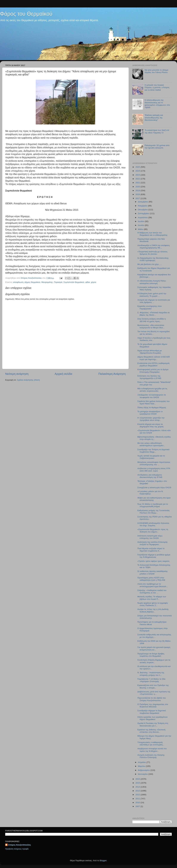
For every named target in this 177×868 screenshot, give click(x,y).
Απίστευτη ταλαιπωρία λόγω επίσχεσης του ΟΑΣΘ (150, 537)
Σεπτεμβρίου (144, 213)
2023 (138, 175)
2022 (138, 179)
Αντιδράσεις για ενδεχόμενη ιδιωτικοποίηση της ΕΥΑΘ (150, 476)
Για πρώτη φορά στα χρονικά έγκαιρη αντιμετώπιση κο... (154, 648)
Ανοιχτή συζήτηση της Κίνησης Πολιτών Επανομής (151, 756)
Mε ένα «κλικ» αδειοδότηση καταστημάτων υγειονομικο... (151, 444)
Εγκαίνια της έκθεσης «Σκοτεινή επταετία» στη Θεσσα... (151, 731)
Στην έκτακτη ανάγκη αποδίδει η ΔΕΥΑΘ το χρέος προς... (152, 320)
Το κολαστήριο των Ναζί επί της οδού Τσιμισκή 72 (157, 131)
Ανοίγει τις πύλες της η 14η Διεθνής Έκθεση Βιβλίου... (153, 610)
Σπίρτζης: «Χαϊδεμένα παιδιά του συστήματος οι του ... (152, 592)
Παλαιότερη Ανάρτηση (112, 374)
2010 (138, 803)
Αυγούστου (143, 217)
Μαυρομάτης (47, 282)
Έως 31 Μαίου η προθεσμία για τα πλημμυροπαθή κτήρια (153, 505)
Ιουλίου (141, 221)
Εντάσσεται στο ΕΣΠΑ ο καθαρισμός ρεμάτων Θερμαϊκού (154, 364)
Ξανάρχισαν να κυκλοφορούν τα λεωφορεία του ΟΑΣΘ (152, 396)
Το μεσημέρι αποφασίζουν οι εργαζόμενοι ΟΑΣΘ (150, 413)
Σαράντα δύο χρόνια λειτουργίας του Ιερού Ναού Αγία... (153, 402)
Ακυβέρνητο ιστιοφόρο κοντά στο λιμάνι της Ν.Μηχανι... (152, 750)
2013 (138, 791)
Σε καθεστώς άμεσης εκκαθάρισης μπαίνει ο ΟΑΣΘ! (153, 572)
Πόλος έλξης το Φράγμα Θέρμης (152, 407)
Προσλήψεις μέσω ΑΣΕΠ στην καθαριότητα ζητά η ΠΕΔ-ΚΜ (151, 579)
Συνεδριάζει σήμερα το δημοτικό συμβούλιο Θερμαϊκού (152, 712)
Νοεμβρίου (143, 206)
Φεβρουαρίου (144, 770)
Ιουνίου (141, 225)
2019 (138, 191)
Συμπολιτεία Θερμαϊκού (74, 282)
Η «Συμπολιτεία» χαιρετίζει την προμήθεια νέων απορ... (151, 419)
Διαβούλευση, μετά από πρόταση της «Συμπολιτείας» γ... (154, 693)
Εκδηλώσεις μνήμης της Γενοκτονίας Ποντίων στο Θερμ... (154, 512)
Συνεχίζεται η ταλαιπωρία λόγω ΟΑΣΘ (154, 487)
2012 (138, 795)
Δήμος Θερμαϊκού (32, 282)
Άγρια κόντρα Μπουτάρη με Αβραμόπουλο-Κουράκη (150, 352)
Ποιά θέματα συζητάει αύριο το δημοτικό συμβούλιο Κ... (151, 550)
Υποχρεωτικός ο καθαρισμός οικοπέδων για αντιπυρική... (151, 743)
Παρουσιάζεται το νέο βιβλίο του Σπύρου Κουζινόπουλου (152, 699)
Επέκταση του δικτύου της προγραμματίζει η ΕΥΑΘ (149, 377)
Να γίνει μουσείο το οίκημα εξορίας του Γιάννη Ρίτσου (156, 71)
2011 (138, 799)
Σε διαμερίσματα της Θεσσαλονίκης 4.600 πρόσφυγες (153, 259)
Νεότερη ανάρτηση (17, 374)
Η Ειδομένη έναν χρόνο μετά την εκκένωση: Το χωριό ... (152, 295)
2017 (138, 198)
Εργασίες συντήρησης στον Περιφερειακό (150, 307)
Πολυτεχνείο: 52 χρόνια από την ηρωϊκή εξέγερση (157, 147)
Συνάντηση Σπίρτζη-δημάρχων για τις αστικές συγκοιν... (154, 661)
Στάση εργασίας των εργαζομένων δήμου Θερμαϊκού (153, 718)
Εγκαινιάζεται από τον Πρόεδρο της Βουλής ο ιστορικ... (153, 686)
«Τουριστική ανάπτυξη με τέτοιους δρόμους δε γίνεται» (152, 253)
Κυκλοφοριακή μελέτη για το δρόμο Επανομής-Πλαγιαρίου (153, 371)
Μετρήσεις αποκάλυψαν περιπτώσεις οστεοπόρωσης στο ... (154, 463)
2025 (138, 167)
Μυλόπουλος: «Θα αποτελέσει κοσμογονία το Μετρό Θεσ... (151, 326)
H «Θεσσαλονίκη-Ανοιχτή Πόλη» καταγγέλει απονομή (152, 282)
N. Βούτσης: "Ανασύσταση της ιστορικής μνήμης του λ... (151, 674)
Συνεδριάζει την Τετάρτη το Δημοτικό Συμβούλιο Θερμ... (153, 451)
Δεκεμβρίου (143, 202)
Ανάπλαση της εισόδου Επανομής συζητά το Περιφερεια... (153, 543)
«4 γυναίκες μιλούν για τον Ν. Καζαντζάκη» (150, 493)
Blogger (103, 860)
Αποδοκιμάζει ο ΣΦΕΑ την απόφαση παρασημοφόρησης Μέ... (153, 247)
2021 (138, 183)
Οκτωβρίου (143, 210)
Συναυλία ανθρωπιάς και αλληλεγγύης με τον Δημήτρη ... (154, 636)
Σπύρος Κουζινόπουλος (20, 845)
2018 (138, 194)
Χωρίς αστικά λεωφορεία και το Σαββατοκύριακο (151, 457)
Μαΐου (141, 229)
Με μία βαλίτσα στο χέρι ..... (150, 264)
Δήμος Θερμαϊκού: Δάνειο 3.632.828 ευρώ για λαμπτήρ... (154, 358)
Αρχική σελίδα (64, 374)
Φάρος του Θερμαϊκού (26, 14)
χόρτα (94, 282)
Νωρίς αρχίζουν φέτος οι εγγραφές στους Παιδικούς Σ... (153, 604)
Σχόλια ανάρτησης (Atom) (28, 380)
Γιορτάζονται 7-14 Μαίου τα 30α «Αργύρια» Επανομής (151, 680)
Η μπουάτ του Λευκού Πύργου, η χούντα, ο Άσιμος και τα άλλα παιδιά (157, 87)
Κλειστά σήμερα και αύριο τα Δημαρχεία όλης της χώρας (151, 425)
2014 (138, 787)
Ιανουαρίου (143, 774)
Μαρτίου (142, 766)
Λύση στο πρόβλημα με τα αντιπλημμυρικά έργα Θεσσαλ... (153, 585)
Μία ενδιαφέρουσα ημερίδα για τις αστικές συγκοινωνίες (152, 390)
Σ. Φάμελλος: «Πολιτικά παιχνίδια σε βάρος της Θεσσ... (154, 314)
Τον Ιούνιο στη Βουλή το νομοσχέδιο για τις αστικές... (154, 333)
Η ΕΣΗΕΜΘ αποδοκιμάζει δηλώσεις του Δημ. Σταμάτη (153, 524)
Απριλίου (142, 762)
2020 (138, 187)
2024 (138, 171)
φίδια (88, 282)
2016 (138, 779)
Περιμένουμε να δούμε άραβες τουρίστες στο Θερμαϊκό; (151, 655)
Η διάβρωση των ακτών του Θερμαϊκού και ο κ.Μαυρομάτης (152, 234)
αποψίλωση (18, 282)
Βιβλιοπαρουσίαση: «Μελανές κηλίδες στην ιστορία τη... (154, 438)
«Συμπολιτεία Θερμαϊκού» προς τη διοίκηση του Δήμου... (153, 531)
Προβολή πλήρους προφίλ (17, 849)
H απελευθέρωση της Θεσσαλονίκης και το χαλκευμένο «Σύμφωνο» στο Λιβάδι (157, 104)
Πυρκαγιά (58, 282)
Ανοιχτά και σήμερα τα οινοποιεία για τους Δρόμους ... (154, 301)
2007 (138, 806)
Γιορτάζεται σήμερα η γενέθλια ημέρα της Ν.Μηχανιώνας (154, 556)
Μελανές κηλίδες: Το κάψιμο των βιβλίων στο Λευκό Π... (152, 598)
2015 (138, 783)
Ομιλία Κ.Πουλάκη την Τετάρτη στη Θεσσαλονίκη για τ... (153, 724)
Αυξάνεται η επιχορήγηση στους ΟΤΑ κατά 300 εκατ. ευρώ (154, 470)
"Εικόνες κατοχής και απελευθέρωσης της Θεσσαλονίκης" (154, 117)
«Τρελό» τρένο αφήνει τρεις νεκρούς (153, 561)
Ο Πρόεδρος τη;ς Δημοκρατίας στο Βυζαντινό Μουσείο (153, 706)
